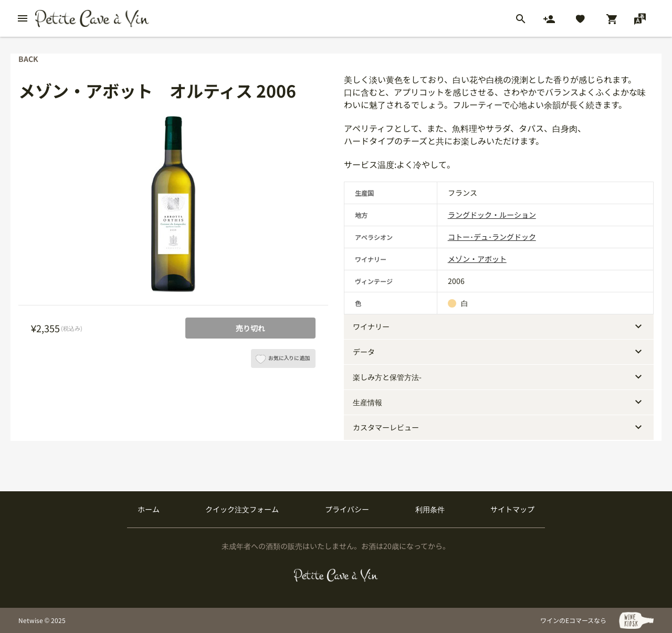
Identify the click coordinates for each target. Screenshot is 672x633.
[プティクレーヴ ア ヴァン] (336, 575)
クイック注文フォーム (242, 509)
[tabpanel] (173, 210)
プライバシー (347, 509)
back (28, 59)
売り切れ (250, 328)
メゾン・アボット (477, 259)
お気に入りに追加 (283, 361)
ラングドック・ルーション (492, 215)
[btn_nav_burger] (23, 18)
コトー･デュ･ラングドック (492, 237)
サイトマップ (512, 509)
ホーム (149, 509)
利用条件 (430, 509)
